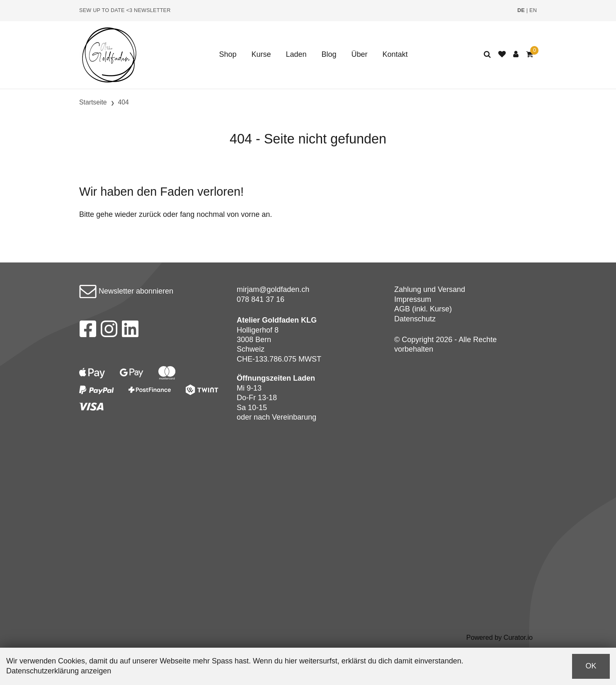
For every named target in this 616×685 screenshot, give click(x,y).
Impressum (413, 299)
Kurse (261, 54)
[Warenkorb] (530, 55)
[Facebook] (88, 331)
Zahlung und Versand (430, 289)
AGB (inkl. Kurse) (423, 309)
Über (360, 54)
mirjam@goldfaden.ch (273, 289)
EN (533, 10)
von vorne (243, 214)
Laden (296, 54)
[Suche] (487, 55)
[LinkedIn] (130, 331)
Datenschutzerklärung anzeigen (59, 671)
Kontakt (395, 54)
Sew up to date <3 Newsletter (125, 10)
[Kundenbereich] (516, 55)
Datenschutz (415, 319)
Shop (228, 54)
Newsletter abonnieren (126, 291)
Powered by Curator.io (500, 637)
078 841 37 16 (261, 299)
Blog (329, 54)
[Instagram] (109, 331)
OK (591, 666)
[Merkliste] (502, 55)
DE (521, 10)
